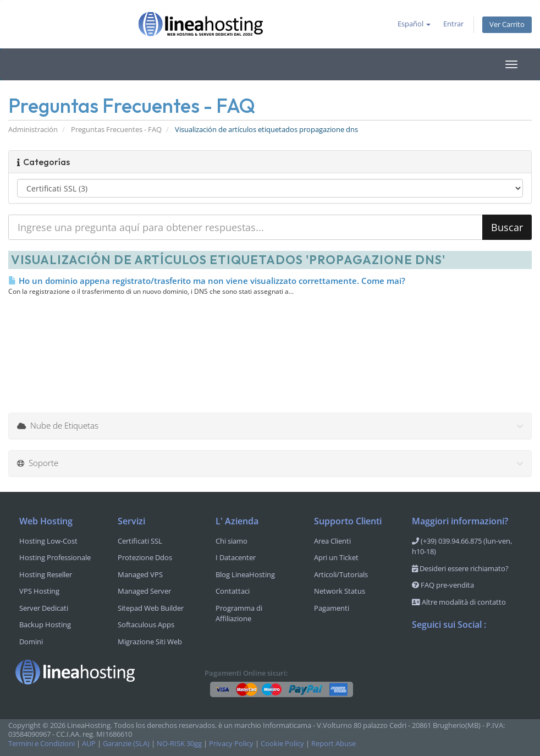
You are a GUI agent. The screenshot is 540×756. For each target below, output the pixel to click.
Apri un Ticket (336, 557)
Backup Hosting (45, 624)
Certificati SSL (140, 541)
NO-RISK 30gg (179, 744)
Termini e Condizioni (42, 744)
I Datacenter (236, 557)
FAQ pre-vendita (443, 585)
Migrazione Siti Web (150, 642)
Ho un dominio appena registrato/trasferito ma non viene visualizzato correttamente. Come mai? (207, 281)
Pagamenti (332, 608)
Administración (33, 130)
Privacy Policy (231, 744)
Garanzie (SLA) (126, 744)
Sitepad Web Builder (151, 608)
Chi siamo (232, 541)
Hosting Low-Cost (48, 541)
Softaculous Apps (146, 624)
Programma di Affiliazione (239, 613)
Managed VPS (140, 574)
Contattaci (233, 591)
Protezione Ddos (145, 557)
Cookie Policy (282, 744)
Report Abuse (334, 744)
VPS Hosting (39, 591)
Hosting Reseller (46, 574)
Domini (31, 642)
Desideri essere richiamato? (460, 568)
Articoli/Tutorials (341, 574)
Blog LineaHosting (245, 574)
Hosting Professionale (55, 557)
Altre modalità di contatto (459, 602)
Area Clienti (332, 541)
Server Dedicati (44, 608)
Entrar (453, 24)
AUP (89, 744)
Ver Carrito (507, 24)
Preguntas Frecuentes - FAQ (116, 130)
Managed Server (144, 591)
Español (414, 24)
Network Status (340, 591)
